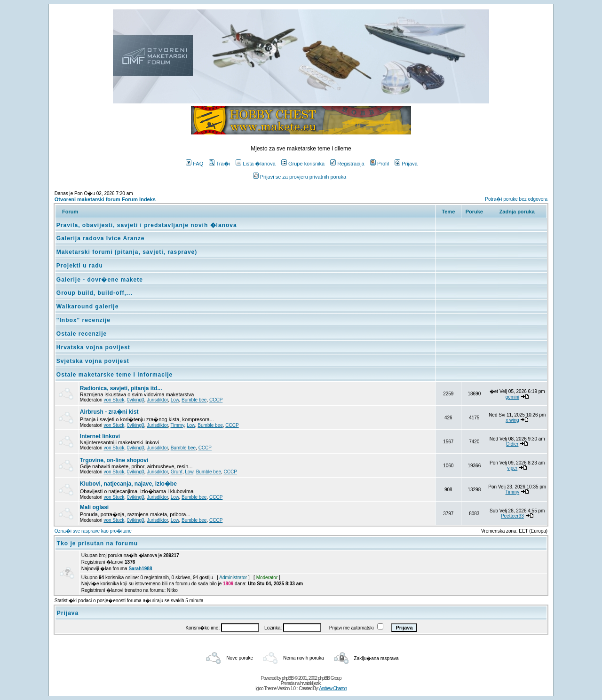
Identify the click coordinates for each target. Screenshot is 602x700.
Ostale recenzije (82, 334)
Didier (512, 444)
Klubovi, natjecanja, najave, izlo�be (128, 484)
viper (513, 468)
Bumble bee (194, 400)
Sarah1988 (140, 569)
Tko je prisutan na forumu (97, 543)
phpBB (288, 678)
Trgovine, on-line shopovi (114, 460)
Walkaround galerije (88, 307)
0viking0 (136, 400)
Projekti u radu (80, 266)
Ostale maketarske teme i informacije (115, 375)
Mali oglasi (94, 507)
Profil (380, 164)
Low (175, 400)
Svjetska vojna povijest (93, 361)
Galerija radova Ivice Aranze (101, 238)
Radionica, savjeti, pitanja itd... (121, 388)
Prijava (406, 164)
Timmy (178, 425)
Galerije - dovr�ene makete (100, 280)
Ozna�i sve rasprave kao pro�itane (93, 531)
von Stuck (114, 400)
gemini (512, 397)
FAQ (194, 164)
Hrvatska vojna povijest (93, 347)
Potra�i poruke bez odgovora (516, 199)
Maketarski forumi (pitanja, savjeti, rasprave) (127, 252)
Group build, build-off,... (95, 293)
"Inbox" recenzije (83, 320)
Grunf (177, 472)
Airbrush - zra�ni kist (109, 412)
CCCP (216, 400)
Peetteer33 (512, 516)
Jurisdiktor (157, 400)
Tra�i (219, 164)
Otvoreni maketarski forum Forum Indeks (105, 199)
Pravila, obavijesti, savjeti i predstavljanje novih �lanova (147, 225)
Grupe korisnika (303, 164)
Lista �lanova (256, 164)
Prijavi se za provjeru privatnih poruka (300, 177)
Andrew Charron (333, 688)
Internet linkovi (100, 436)
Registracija (347, 164)
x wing (512, 420)
